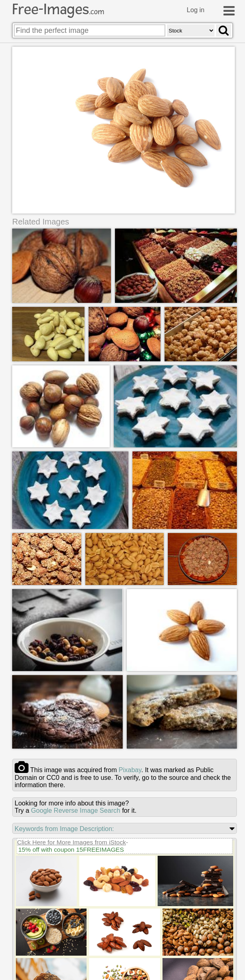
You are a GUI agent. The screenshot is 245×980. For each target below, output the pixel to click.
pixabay (130, 770)
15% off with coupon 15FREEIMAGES (71, 850)
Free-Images (58, 9)
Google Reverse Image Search (76, 811)
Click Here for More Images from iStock (72, 843)
